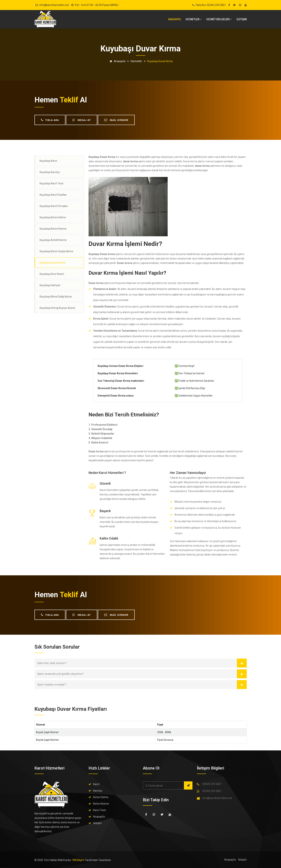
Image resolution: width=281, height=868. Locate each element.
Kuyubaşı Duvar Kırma (52, 263)
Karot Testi (99, 810)
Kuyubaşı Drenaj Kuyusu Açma (57, 308)
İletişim (97, 823)
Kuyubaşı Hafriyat (50, 285)
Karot (96, 784)
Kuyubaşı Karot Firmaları (54, 206)
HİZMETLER (194, 19)
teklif (69, 100)
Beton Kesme (101, 804)
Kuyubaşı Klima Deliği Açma (56, 297)
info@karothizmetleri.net (54, 5)
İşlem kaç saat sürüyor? (52, 663)
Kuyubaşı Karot (48, 161)
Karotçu (98, 791)
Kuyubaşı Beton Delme (53, 217)
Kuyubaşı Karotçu (50, 172)
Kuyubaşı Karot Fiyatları (53, 195)
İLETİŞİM (242, 19)
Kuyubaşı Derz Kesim (52, 274)
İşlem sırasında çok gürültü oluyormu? (60, 674)
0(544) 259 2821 (212, 784)
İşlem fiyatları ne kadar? (52, 685)
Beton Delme (101, 797)
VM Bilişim (78, 860)
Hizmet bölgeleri (219, 19)
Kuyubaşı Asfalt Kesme (53, 240)
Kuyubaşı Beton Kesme (53, 229)
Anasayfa (174, 19)
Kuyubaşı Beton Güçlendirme (56, 251)
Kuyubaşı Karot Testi (51, 183)
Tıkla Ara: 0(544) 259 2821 (211, 5)
